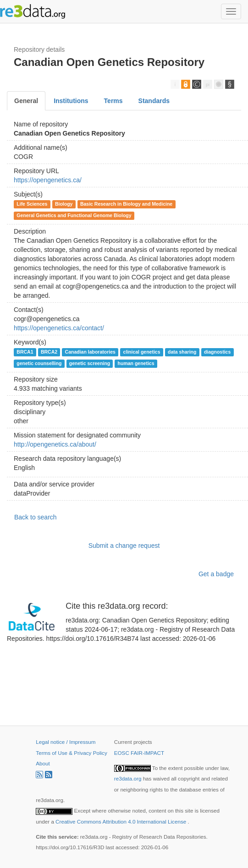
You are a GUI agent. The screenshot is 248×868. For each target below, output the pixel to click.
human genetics (136, 363)
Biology (64, 204)
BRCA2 (49, 352)
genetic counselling (39, 363)
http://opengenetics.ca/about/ (55, 444)
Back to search (36, 517)
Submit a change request (124, 546)
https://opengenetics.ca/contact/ (59, 328)
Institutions (71, 101)
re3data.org (129, 778)
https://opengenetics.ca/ (48, 180)
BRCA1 (25, 352)
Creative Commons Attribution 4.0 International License (121, 822)
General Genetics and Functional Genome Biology (74, 215)
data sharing (182, 352)
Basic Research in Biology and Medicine (126, 204)
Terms (113, 101)
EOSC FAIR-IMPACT (139, 753)
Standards (154, 101)
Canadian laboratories (90, 352)
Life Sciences (32, 204)
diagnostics (217, 352)
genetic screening (90, 363)
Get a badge (216, 574)
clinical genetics (141, 352)
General (26, 101)
